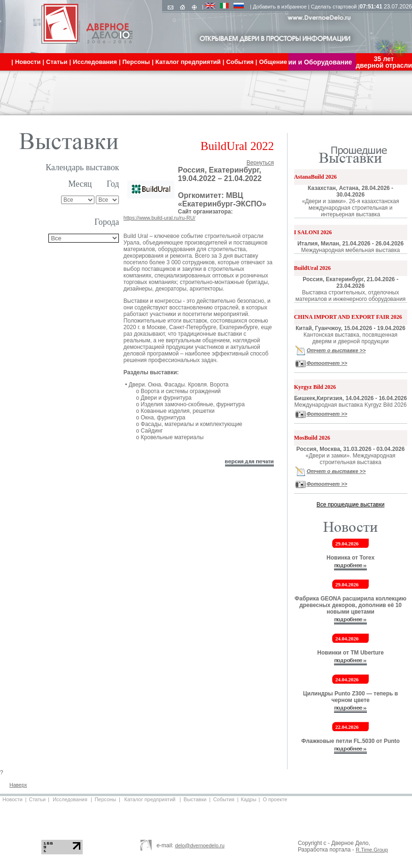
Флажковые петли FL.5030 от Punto (350, 741)
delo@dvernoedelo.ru (200, 845)
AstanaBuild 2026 (315, 177)
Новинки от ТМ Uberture (350, 653)
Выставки (195, 799)
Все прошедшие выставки (351, 505)
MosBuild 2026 (312, 438)
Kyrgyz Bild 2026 (315, 387)
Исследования (70, 799)
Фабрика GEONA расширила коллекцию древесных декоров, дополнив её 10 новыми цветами (350, 605)
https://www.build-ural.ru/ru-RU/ (159, 218)
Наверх (18, 785)
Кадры (249, 799)
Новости (12, 799)
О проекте (275, 799)
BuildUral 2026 (312, 268)
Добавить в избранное (280, 7)
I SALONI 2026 (313, 232)
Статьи (37, 799)
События (224, 799)
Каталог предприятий (150, 799)
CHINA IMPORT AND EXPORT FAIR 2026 (348, 317)
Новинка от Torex (350, 558)
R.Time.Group (372, 850)
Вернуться (260, 163)
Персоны (105, 799)
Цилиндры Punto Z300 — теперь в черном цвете (350, 697)
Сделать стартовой (334, 7)
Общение (273, 62)
